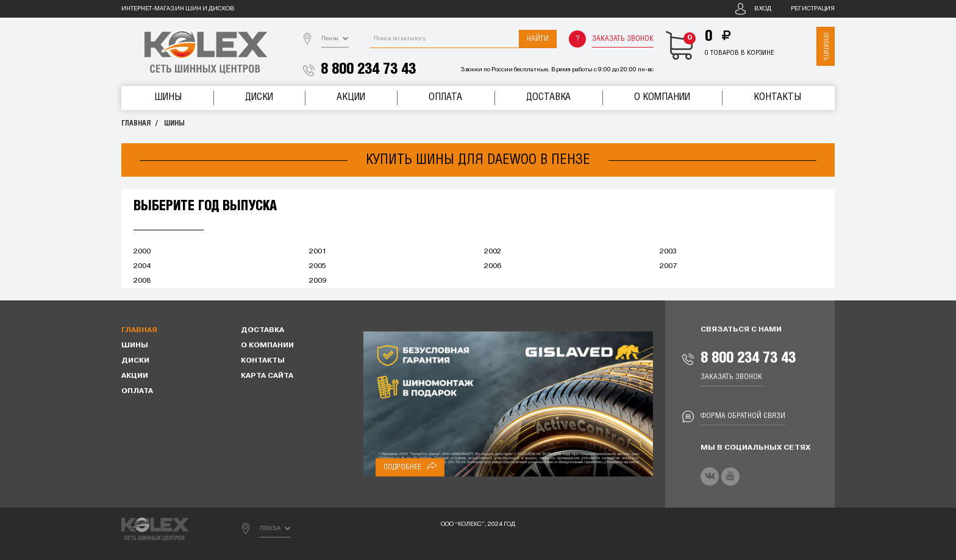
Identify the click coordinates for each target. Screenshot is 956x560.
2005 (318, 266)
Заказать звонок (623, 39)
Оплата (445, 97)
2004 (142, 266)
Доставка (548, 97)
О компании (662, 97)
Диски (259, 97)
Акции (351, 97)
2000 (142, 252)
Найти (538, 39)
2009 (318, 281)
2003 (668, 252)
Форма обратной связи (743, 416)
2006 (493, 266)
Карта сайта (267, 376)
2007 (668, 266)
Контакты (777, 97)
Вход (763, 9)
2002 (493, 252)
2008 (142, 281)
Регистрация (813, 9)
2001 (318, 252)
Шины (168, 97)
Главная (136, 123)
